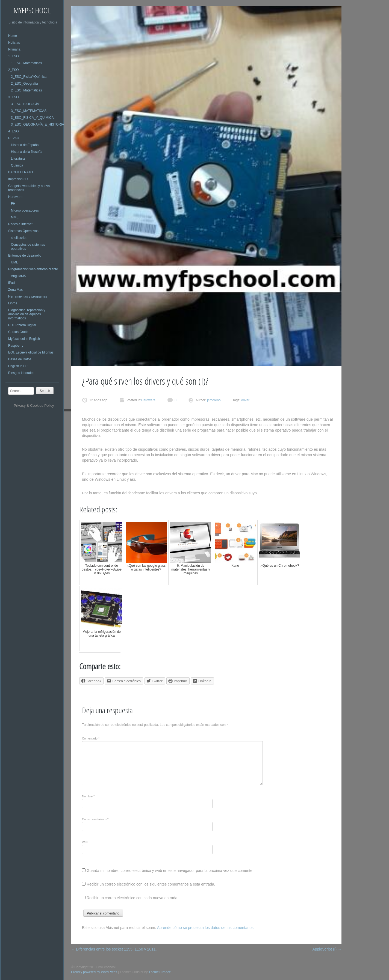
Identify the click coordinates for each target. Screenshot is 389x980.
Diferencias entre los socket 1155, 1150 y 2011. (114, 949)
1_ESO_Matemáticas (26, 63)
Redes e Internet (20, 224)
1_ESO (14, 56)
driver (245, 400)
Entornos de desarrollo (25, 256)
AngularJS (18, 276)
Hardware (15, 197)
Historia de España (25, 145)
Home (13, 36)
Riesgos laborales (21, 373)
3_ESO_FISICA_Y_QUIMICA (32, 118)
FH (13, 204)
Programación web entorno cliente (33, 269)
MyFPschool (32, 10)
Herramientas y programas (28, 296)
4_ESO (14, 131)
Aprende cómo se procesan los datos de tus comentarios (205, 928)
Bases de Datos (20, 359)
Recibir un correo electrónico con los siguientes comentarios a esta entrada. (151, 884)
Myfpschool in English (24, 339)
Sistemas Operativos (23, 231)
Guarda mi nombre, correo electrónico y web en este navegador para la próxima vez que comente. (170, 871)
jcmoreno (213, 400)
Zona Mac (15, 290)
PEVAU (14, 138)
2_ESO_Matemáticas (26, 90)
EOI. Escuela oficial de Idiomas (31, 352)
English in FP (18, 366)
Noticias (14, 43)
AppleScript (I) (327, 949)
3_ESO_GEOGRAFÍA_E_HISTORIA (38, 124)
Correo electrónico (95, 819)
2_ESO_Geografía (24, 84)
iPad (11, 283)
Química (17, 165)
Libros (13, 303)
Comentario (91, 738)
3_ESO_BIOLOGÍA (25, 104)
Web (85, 842)
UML (14, 262)
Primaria (14, 49)
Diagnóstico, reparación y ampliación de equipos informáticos (27, 314)
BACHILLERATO (20, 172)
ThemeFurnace (160, 972)
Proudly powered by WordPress (94, 972)
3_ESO (14, 97)
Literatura (18, 159)
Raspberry (16, 346)
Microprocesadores (25, 210)
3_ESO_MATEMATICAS (29, 111)
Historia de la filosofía (27, 152)
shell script (19, 238)
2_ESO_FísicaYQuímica (29, 77)
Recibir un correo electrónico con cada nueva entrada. (132, 898)
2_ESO (14, 70)
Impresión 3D (18, 179)
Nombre (88, 796)
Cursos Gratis (18, 332)
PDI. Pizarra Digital (22, 325)
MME (15, 217)
